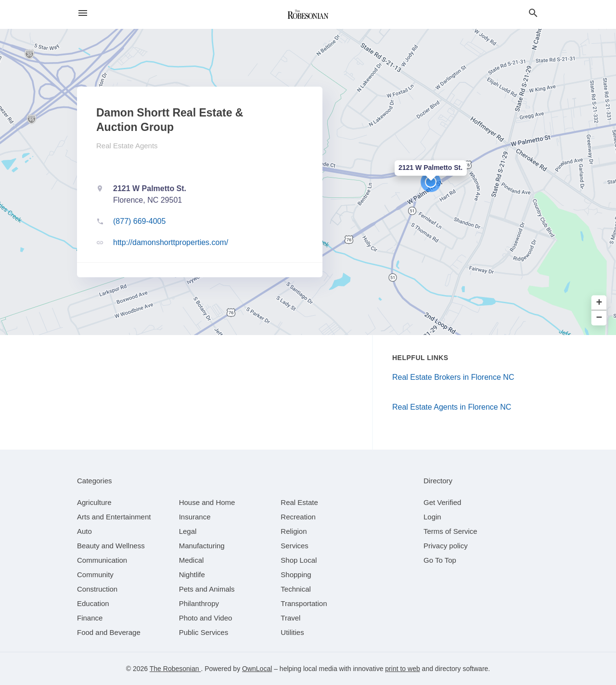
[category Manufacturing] (202, 546)
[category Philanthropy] (199, 603)
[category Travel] (290, 618)
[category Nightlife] (192, 575)
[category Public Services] (204, 632)
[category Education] (93, 603)
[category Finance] (90, 618)
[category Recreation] (298, 517)
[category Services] (295, 546)
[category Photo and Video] (206, 618)
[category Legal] (188, 531)
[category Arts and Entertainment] (114, 517)
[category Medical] (192, 560)
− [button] (599, 318)
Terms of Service (450, 531)
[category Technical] (296, 589)
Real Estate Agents (127, 146)
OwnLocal (257, 669)
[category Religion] (294, 531)
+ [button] (599, 303)
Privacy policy (446, 546)
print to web (402, 669)
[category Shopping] (296, 575)
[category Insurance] (195, 517)
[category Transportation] (304, 603)
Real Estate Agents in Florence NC (452, 407)
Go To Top (440, 560)
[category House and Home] (207, 502)
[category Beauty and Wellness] (111, 546)
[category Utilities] (292, 632)
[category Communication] (102, 560)
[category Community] (95, 575)
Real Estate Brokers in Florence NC (453, 377)
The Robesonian (175, 669)
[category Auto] (84, 531)
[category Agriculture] (94, 502)
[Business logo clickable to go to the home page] (308, 14)
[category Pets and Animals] (207, 589)
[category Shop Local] (299, 560)
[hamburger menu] (83, 13)
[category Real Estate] (299, 502)
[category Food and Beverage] (109, 632)
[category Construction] (97, 589)
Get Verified (442, 502)
